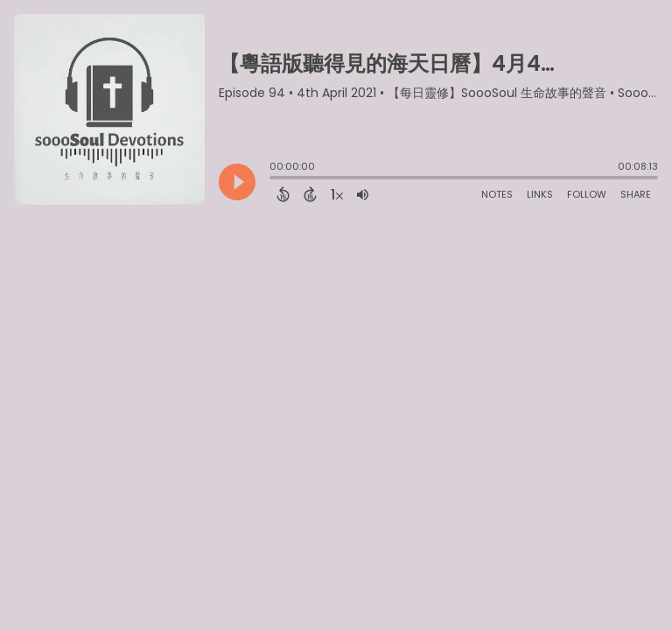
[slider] (274, 179)
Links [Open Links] (540, 194)
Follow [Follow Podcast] (587, 194)
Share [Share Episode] (636, 194)
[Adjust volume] (363, 194)
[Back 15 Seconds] (283, 194)
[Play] (237, 182)
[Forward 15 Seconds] (310, 194)
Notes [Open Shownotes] (497, 194)
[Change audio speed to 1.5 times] (337, 194)
